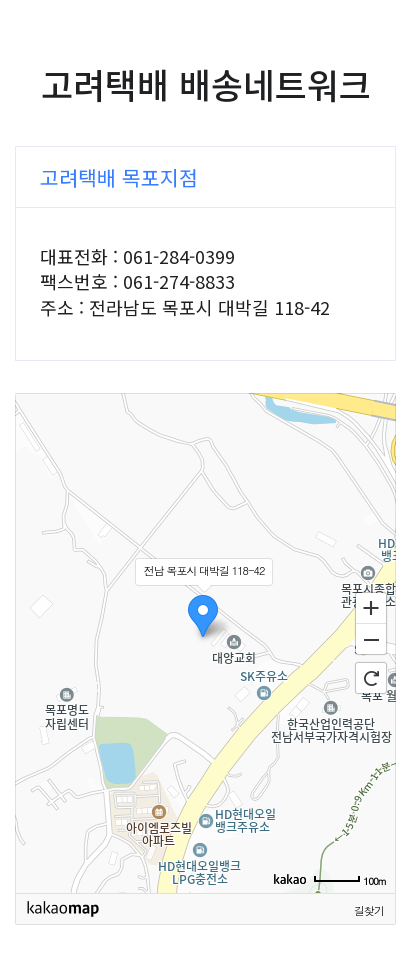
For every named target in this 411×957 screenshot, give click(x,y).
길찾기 (369, 910)
